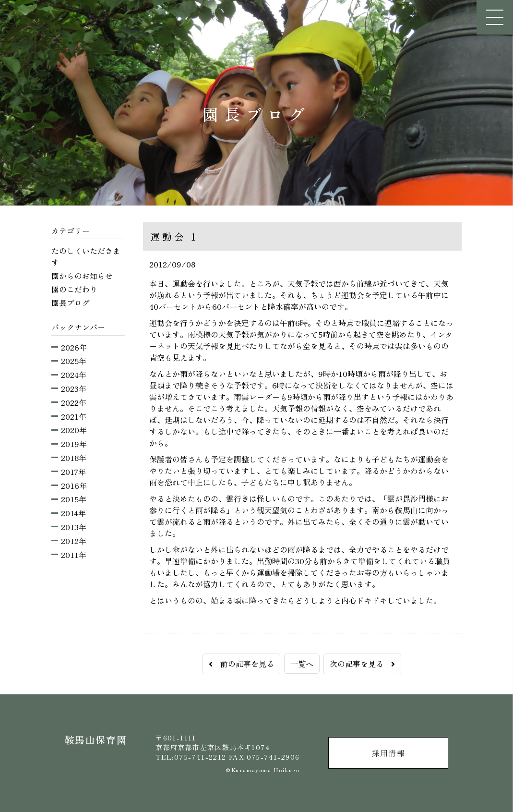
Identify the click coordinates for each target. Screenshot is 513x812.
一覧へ (302, 664)
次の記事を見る (362, 664)
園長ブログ (71, 303)
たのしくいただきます (86, 256)
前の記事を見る (241, 664)
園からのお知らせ (82, 276)
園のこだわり (74, 289)
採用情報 (388, 753)
